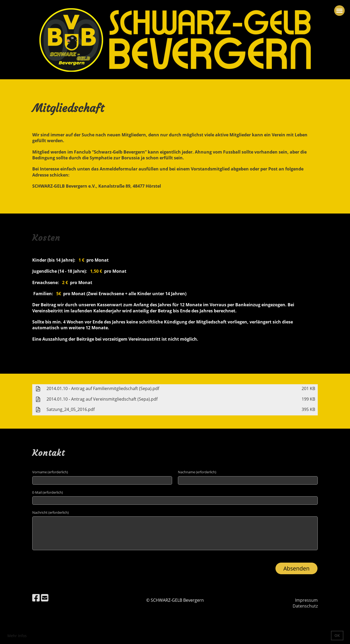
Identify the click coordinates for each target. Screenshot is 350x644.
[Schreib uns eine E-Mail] (45, 598)
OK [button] (337, 635)
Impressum (306, 600)
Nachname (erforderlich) (197, 472)
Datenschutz (305, 606)
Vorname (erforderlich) (50, 472)
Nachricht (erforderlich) (50, 512)
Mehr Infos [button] (17, 636)
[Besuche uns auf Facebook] (36, 598)
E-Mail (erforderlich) (48, 492)
